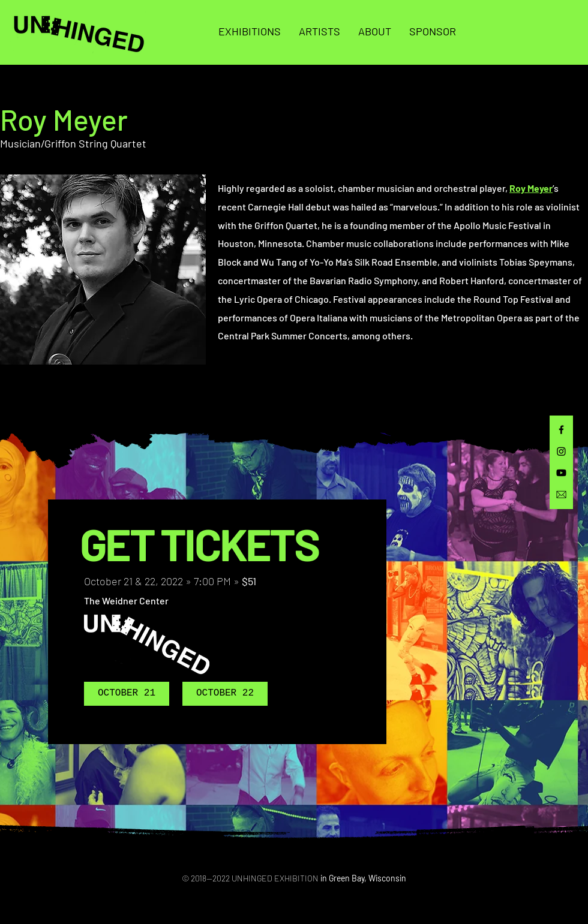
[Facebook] (561, 430)
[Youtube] (561, 473)
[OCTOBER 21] (127, 694)
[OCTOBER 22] (225, 694)
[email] (561, 494)
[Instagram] (561, 451)
